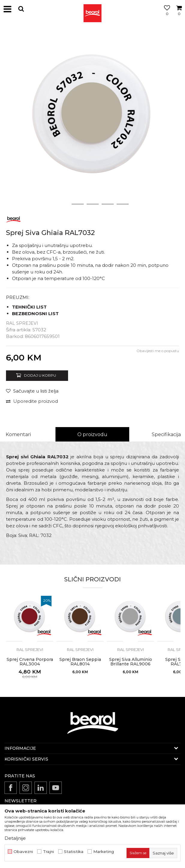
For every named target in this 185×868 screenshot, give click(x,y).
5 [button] (122, 204)
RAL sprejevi (22, 323)
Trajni (48, 852)
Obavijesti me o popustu (158, 351)
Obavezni (23, 852)
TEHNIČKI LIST (29, 307)
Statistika (74, 852)
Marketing (104, 852)
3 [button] (92, 204)
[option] (92, 118)
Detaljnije (15, 838)
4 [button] (108, 204)
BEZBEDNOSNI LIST (35, 313)
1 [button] (63, 204)
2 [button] (78, 204)
